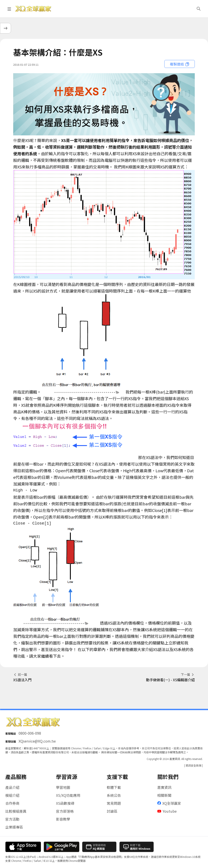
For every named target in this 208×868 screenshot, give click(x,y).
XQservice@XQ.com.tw (37, 741)
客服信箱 (11, 741)
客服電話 (11, 733)
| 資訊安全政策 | (193, 765)
